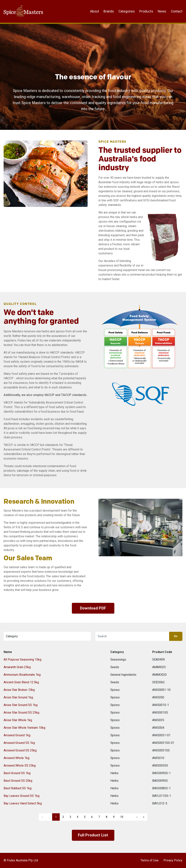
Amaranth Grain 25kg (17, 667)
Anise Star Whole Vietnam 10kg (24, 728)
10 (122, 817)
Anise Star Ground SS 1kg (21, 705)
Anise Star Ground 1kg (18, 697)
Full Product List (93, 835)
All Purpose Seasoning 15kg (22, 660)
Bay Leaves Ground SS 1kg (22, 796)
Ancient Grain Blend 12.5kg (21, 682)
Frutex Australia (17, 6)
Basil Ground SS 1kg (17, 773)
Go (176, 636)
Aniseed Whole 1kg (16, 758)
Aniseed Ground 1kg (17, 735)
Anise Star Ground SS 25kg (21, 713)
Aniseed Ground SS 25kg (20, 750)
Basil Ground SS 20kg (18, 781)
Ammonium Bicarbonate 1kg (22, 675)
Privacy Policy (173, 860)
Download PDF (93, 608)
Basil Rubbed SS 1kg (18, 788)
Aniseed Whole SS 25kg (20, 766)
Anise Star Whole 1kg (18, 720)
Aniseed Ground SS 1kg (19, 743)
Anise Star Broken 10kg (19, 690)
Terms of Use (150, 860)
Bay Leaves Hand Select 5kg (23, 803)
